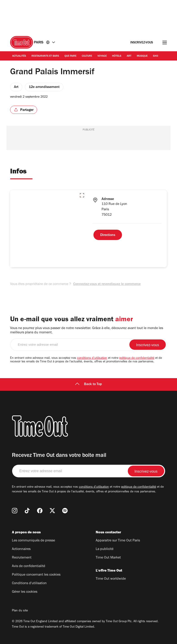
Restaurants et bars (45, 56)
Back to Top (88, 384)
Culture (87, 56)
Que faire (70, 56)
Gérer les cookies (25, 592)
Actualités (19, 56)
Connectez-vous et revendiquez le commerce (107, 284)
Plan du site (20, 611)
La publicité (105, 549)
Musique (142, 56)
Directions (108, 235)
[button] (82, 195)
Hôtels (117, 56)
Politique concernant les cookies (36, 575)
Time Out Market (108, 558)
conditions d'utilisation (92, 358)
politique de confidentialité (137, 358)
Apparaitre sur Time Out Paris (118, 541)
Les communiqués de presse (33, 541)
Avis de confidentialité (29, 566)
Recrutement (22, 558)
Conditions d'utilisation (29, 583)
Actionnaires (21, 549)
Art (129, 56)
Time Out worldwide (111, 579)
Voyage (102, 56)
